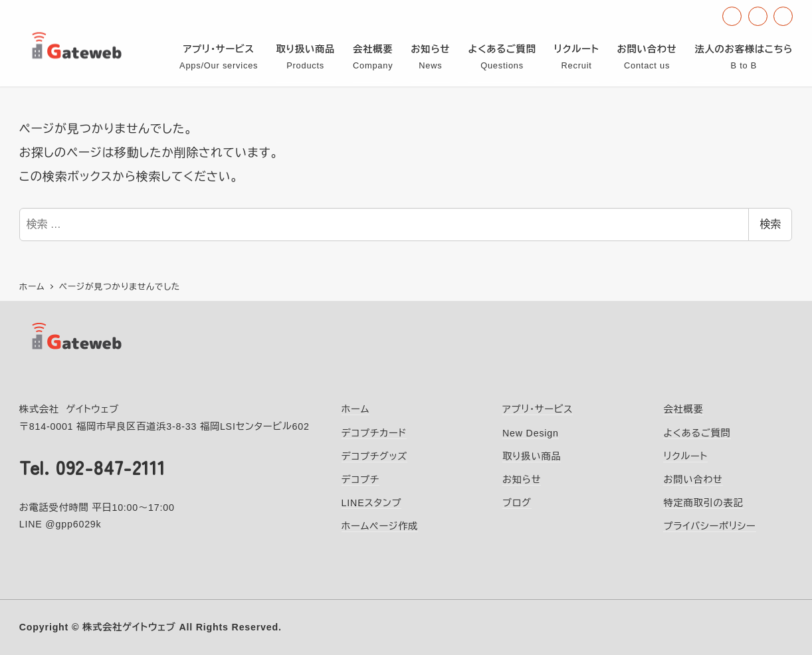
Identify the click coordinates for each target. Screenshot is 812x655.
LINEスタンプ (372, 503)
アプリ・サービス (538, 409)
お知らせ (522, 480)
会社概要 (683, 409)
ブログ (517, 503)
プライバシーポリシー (709, 526)
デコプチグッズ (374, 456)
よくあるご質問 (697, 433)
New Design (531, 433)
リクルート (685, 456)
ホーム (356, 409)
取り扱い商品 (532, 456)
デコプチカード (374, 433)
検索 (770, 224)
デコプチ (360, 480)
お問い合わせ (693, 480)
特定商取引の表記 (703, 503)
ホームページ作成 (380, 526)
